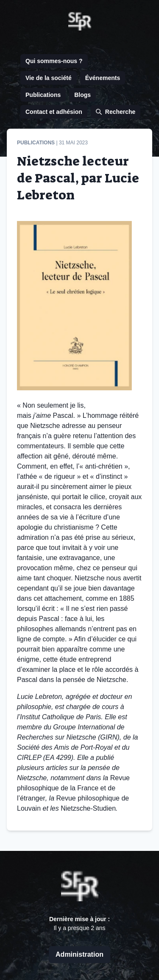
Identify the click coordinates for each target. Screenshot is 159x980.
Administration (79, 954)
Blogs (82, 95)
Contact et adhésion (54, 112)
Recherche (116, 112)
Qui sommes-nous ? (54, 61)
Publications (43, 95)
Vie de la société (49, 78)
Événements (103, 78)
